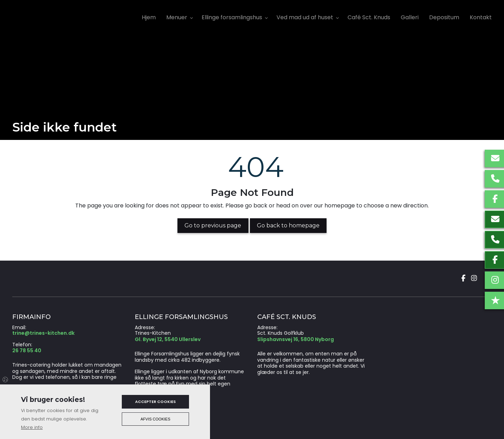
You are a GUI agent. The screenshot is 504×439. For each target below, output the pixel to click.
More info (32, 427)
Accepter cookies (155, 402)
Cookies (6, 379)
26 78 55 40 (27, 351)
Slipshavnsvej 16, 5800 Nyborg (296, 340)
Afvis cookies (156, 419)
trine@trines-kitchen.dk (43, 333)
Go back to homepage (288, 225)
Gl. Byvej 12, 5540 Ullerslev (168, 340)
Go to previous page (213, 225)
